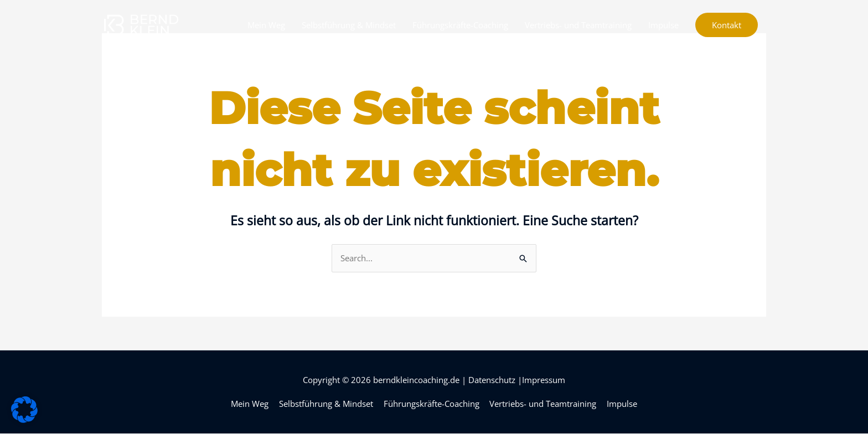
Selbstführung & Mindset (349, 25)
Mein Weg (266, 25)
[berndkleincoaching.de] (141, 24)
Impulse (663, 25)
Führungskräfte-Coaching (460, 25)
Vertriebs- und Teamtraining (578, 25)
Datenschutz (492, 380)
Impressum (544, 380)
